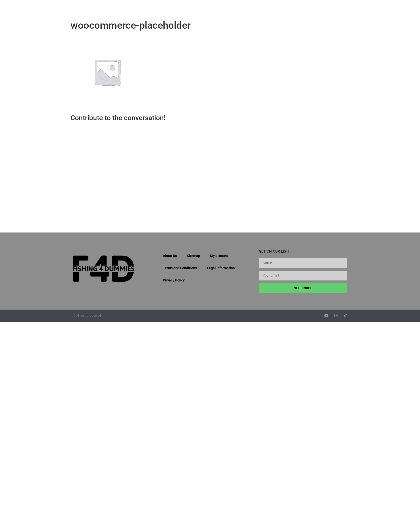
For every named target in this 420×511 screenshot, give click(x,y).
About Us (170, 256)
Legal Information (221, 268)
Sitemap (193, 256)
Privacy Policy (174, 280)
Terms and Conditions (180, 268)
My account (219, 256)
